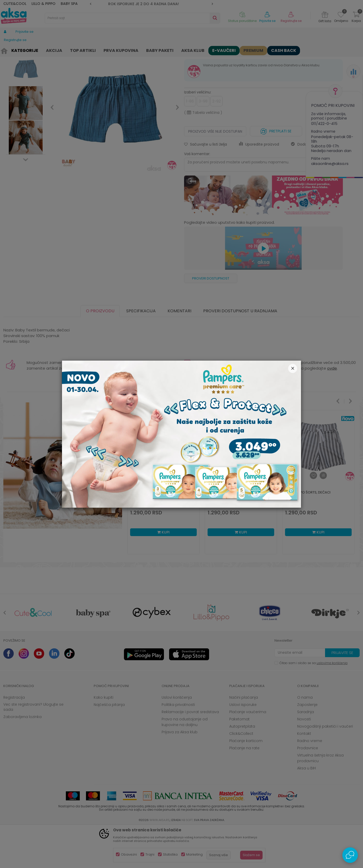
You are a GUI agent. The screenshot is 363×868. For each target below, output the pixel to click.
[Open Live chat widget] (350, 855)
